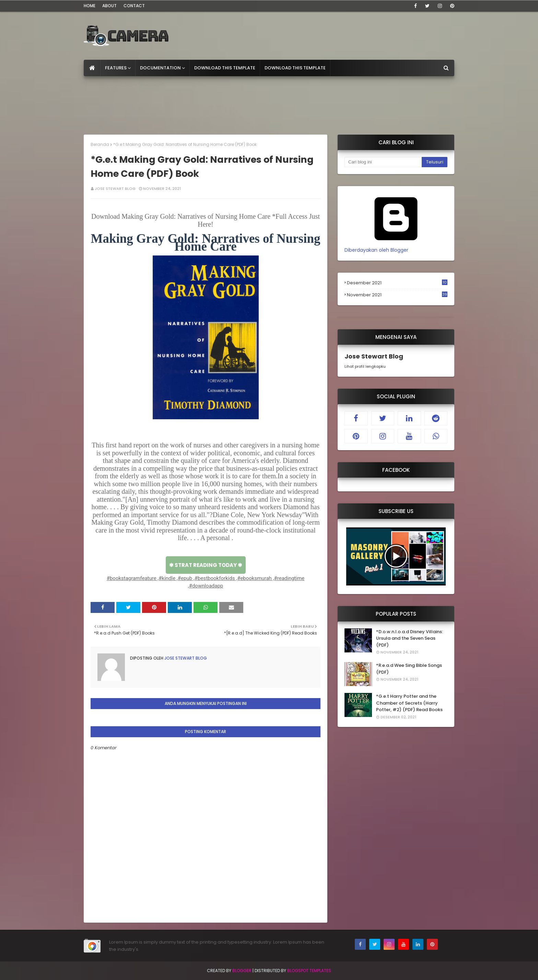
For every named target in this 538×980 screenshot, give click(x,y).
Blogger (242, 971)
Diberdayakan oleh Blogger (396, 246)
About (109, 6)
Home (90, 6)
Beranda (100, 144)
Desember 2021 (397, 283)
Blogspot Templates (309, 971)
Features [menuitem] (116, 68)
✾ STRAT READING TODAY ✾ (206, 565)
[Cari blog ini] (383, 162)
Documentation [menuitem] (160, 68)
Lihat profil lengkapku (365, 366)
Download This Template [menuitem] (225, 68)
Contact (134, 6)
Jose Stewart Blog (115, 189)
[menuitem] (92, 68)
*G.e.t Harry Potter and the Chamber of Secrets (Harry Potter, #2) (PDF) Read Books (409, 703)
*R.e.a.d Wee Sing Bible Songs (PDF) (409, 669)
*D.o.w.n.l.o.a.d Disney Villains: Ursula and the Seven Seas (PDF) (410, 638)
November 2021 (397, 295)
